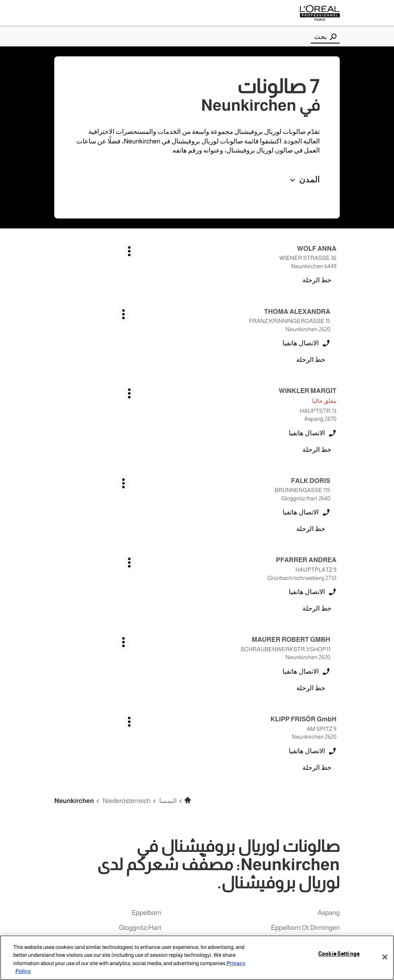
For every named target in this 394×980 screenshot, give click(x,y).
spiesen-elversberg (133, 795)
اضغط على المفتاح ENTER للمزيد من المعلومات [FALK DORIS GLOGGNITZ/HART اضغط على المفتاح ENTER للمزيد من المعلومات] (187, 321)
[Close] (385, 957)
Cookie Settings (339, 954)
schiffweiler (323, 795)
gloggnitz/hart (140, 706)
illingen (151, 721)
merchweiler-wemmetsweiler (298, 765)
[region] (197, 958)
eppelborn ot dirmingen (305, 706)
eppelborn (147, 691)
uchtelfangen (320, 810)
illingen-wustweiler (312, 751)
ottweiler (149, 780)
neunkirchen (143, 765)
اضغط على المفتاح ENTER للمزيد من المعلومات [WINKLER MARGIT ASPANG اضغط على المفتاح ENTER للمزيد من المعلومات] (337, 321)
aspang (329, 691)
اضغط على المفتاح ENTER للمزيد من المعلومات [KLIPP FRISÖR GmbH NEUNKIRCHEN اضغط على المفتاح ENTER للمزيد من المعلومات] (337, 490)
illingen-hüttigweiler (311, 736)
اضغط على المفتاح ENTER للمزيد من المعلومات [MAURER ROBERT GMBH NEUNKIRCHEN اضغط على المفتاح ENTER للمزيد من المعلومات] (187, 411)
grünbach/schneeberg (307, 721)
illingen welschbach (133, 736)
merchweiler (144, 751)
